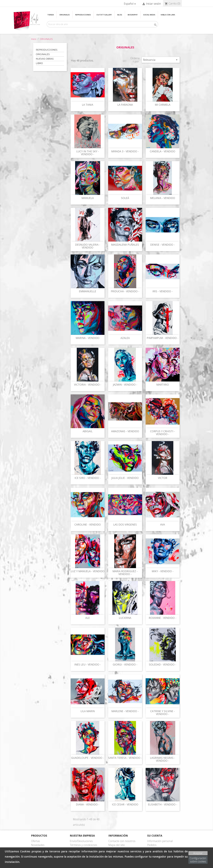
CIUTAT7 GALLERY (104, 15)
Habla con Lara (168, 15)
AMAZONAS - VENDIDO (125, 431)
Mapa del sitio (117, 845)
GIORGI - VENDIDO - (125, 664)
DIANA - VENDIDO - (88, 804)
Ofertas (36, 841)
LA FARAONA (125, 105)
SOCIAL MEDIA (149, 15)
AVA (163, 525)
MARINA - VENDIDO (88, 338)
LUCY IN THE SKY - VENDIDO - (88, 153)
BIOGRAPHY (133, 15)
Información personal (160, 841)
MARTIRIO (163, 385)
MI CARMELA (163, 105)
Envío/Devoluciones (81, 841)
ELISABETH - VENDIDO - (163, 804)
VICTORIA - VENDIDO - (88, 385)
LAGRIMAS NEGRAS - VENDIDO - (163, 759)
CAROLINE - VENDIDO (88, 525)
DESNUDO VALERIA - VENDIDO (88, 246)
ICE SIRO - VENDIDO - (88, 478)
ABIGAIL (88, 431)
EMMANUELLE (88, 291)
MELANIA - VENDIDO (163, 198)
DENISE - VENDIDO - (163, 245)
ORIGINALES (65, 15)
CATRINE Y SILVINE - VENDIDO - (163, 713)
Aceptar (198, 853)
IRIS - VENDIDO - (163, 291)
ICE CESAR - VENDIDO (125, 804)
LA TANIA (88, 105)
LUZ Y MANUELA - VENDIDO (88, 571)
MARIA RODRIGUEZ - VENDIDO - (125, 573)
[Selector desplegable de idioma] (130, 4)
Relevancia (161, 60)
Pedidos (152, 845)
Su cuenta (155, 836)
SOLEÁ (125, 198)
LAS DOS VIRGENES (125, 525)
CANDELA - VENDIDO (163, 151)
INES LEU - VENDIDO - (88, 664)
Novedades (38, 845)
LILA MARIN (88, 711)
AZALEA (125, 338)
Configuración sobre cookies (198, 860)
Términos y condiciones (83, 845)
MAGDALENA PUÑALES (125, 245)
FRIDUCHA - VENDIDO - (125, 291)
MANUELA (88, 198)
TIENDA (51, 15)
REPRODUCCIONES (83, 15)
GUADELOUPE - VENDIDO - (88, 758)
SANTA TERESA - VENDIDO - (125, 758)
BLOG (120, 15)
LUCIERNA (125, 618)
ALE (88, 618)
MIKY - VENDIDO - (163, 571)
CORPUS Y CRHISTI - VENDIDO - (163, 433)
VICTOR (163, 478)
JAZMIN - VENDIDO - (125, 385)
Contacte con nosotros (122, 841)
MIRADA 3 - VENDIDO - (125, 151)
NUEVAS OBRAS (45, 59)
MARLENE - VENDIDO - (125, 711)
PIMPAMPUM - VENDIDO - (163, 338)
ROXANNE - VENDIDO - (163, 618)
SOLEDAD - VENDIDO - (163, 664)
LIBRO (39, 63)
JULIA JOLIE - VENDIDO (125, 478)
